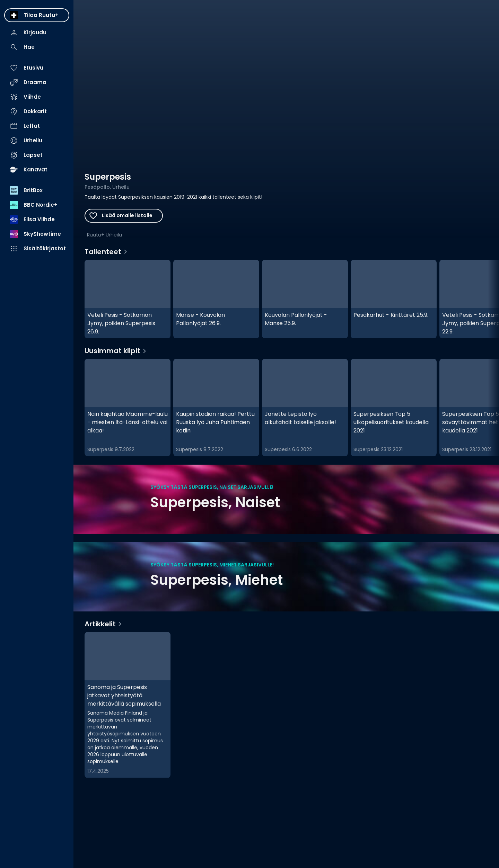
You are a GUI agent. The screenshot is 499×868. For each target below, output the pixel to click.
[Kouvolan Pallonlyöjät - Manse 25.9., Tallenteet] (305, 299)
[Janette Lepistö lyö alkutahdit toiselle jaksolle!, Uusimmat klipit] (305, 408)
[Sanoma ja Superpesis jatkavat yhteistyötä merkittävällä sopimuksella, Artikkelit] (128, 705)
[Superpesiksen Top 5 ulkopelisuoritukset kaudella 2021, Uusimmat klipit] (394, 408)
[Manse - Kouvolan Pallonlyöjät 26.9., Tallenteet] (216, 299)
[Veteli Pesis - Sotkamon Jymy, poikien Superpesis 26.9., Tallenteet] (128, 299)
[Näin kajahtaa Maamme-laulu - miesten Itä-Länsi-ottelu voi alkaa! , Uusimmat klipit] (128, 408)
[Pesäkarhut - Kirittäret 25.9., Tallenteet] (394, 299)
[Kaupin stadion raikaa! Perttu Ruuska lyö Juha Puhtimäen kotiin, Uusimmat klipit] (216, 408)
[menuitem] (37, 15)
